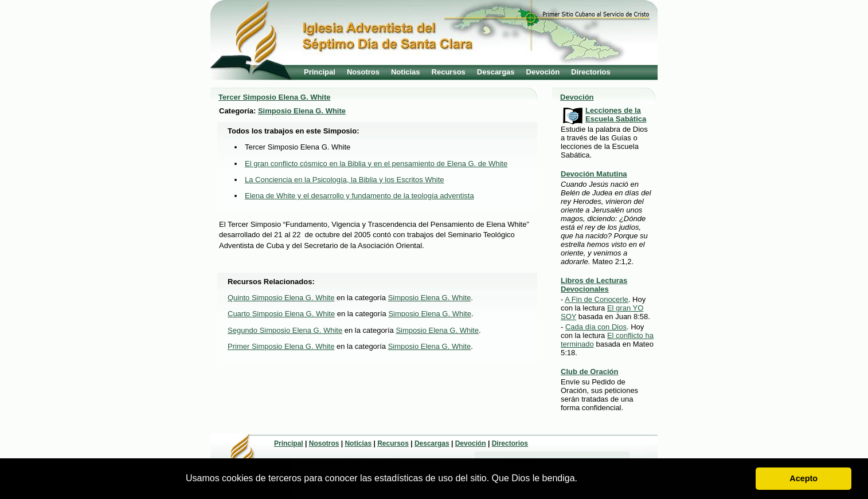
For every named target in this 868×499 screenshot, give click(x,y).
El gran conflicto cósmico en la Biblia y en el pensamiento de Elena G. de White (376, 164)
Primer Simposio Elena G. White (281, 346)
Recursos (449, 72)
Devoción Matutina (594, 174)
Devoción (543, 72)
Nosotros (363, 72)
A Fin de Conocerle (597, 299)
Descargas (496, 72)
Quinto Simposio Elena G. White (281, 298)
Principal (320, 72)
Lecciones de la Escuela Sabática (616, 115)
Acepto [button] (804, 478)
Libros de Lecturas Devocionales (594, 285)
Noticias (406, 72)
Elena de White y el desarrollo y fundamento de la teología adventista (359, 196)
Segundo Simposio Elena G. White (285, 330)
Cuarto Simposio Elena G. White (281, 314)
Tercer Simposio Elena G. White (275, 97)
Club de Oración (589, 372)
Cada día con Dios (596, 327)
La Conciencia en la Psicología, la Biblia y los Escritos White (345, 180)
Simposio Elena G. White (302, 111)
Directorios (591, 72)
